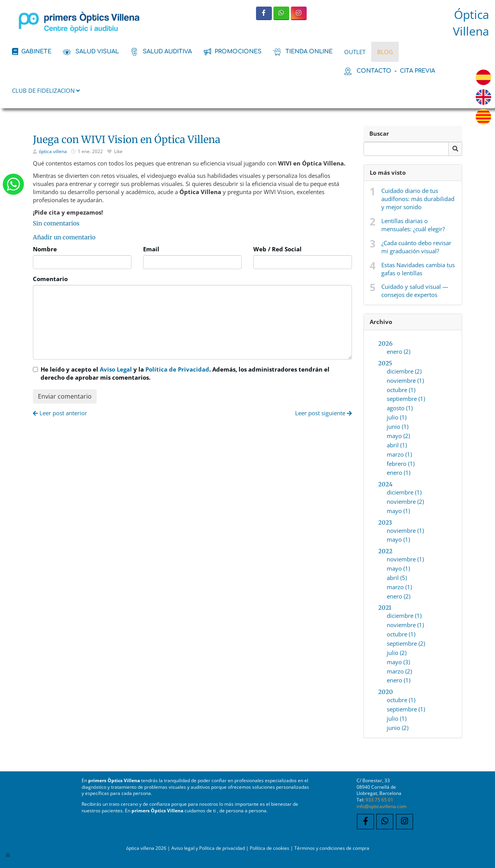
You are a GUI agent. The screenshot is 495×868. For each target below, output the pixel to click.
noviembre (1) (405, 380)
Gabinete (36, 51)
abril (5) (397, 578)
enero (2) (399, 351)
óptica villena (53, 151)
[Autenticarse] (8, 854)
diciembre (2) (404, 371)
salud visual (97, 51)
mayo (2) (398, 436)
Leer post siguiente (323, 413)
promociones (238, 51)
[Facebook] (264, 13)
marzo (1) (399, 454)
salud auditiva (167, 51)
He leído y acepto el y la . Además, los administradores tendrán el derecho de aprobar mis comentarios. (185, 373)
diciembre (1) (404, 492)
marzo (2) (399, 671)
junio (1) (398, 426)
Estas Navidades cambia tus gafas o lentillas (418, 269)
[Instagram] (299, 13)
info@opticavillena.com (381, 806)
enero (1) (399, 472)
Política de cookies (270, 848)
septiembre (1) (406, 399)
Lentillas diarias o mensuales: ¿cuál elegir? (413, 225)
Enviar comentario (65, 396)
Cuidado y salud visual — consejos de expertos (415, 291)
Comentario (50, 279)
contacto (374, 71)
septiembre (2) (406, 643)
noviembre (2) (405, 501)
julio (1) (397, 417)
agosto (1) (400, 408)
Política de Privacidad (177, 369)
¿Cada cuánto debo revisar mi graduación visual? (416, 247)
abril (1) (397, 445)
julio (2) (397, 653)
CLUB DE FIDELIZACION (46, 90)
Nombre (45, 249)
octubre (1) (401, 390)
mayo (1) (398, 511)
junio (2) (398, 728)
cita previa (417, 71)
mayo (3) (398, 662)
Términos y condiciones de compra (332, 848)
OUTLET (355, 52)
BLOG (385, 52)
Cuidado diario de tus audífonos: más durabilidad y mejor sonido (418, 199)
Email (151, 249)
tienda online (309, 51)
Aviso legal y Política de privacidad (208, 848)
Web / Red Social (277, 249)
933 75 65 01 (379, 800)
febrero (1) (401, 464)
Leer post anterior (60, 413)
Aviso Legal (116, 369)
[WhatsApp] (281, 13)
